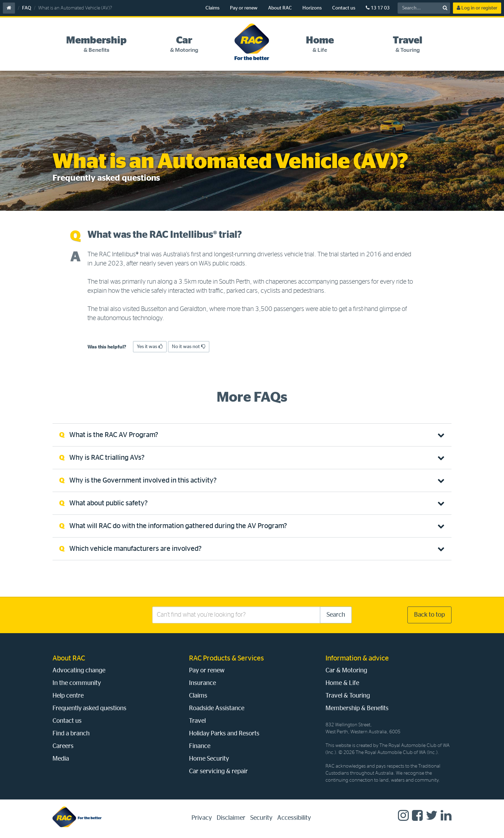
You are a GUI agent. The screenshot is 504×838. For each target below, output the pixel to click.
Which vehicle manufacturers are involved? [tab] (135, 549)
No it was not (189, 347)
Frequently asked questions (89, 708)
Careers (63, 746)
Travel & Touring (348, 696)
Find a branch (71, 734)
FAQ (27, 8)
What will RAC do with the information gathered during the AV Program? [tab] (178, 526)
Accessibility (294, 818)
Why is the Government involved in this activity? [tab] (143, 480)
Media (61, 759)
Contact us (344, 8)
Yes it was (150, 347)
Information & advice (357, 658)
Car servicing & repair (218, 771)
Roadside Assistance (217, 708)
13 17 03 (378, 8)
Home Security (209, 759)
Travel (197, 721)
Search (336, 615)
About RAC (280, 8)
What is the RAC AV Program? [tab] (114, 435)
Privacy (202, 818)
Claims (212, 8)
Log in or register (477, 8)
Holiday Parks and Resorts (224, 734)
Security (261, 818)
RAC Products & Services (226, 658)
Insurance (202, 683)
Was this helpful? (107, 347)
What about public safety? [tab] (108, 503)
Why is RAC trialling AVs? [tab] (107, 458)
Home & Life (342, 683)
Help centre (68, 696)
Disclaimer (231, 818)
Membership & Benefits (357, 708)
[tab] (96, 44)
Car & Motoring (346, 671)
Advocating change (79, 671)
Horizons (312, 8)
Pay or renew (244, 8)
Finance (200, 746)
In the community (77, 683)
